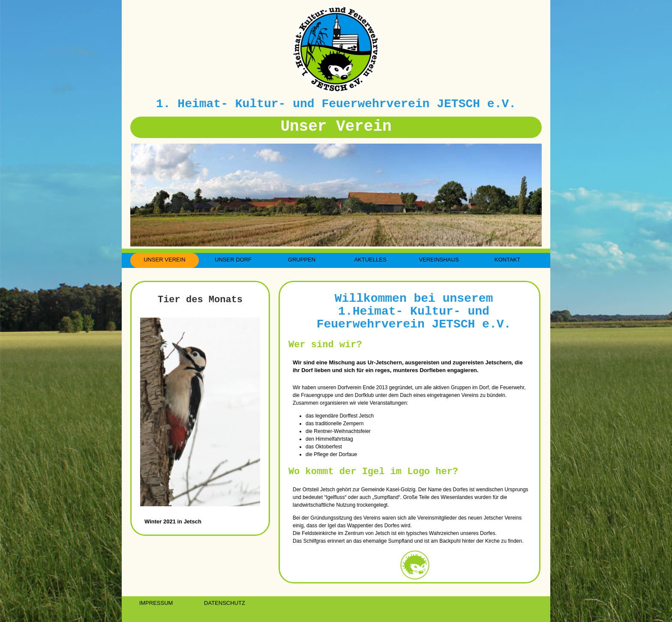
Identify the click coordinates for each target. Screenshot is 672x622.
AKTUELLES (370, 260)
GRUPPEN (302, 260)
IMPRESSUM (156, 603)
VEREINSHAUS (439, 260)
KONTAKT (507, 260)
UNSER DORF (233, 260)
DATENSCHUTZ (225, 603)
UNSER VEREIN (165, 260)
